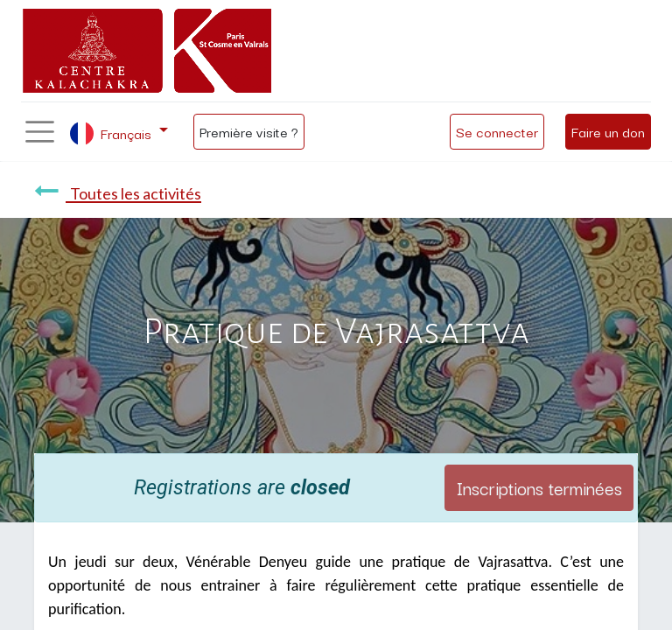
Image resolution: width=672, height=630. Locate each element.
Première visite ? (249, 131)
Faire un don (608, 131)
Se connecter (497, 131)
